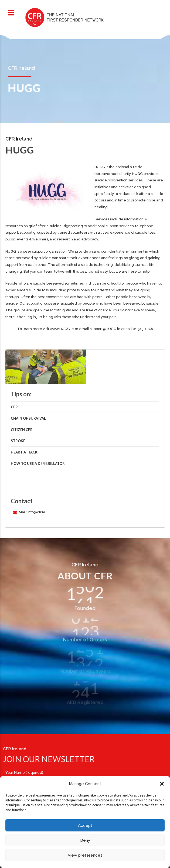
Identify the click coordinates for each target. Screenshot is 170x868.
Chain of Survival (28, 418)
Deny (85, 840)
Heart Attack (24, 452)
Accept (85, 825)
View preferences (85, 855)
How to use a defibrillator (38, 464)
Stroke (18, 441)
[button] (162, 784)
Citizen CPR (22, 430)
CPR (14, 407)
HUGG (100, 167)
